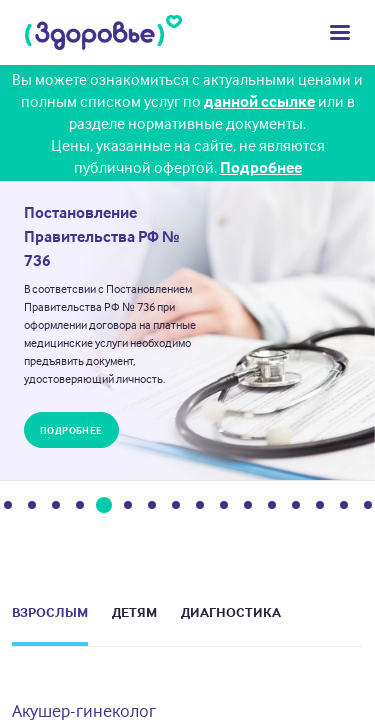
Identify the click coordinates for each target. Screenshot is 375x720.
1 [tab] (8, 507)
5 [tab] (103, 507)
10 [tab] (224, 507)
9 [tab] (200, 507)
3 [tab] (56, 507)
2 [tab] (32, 507)
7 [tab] (152, 507)
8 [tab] (176, 507)
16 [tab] (368, 507)
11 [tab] (248, 507)
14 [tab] (320, 507)
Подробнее (261, 167)
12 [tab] (272, 507)
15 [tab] (344, 507)
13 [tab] (296, 507)
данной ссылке (259, 101)
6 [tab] (128, 507)
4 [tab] (80, 507)
